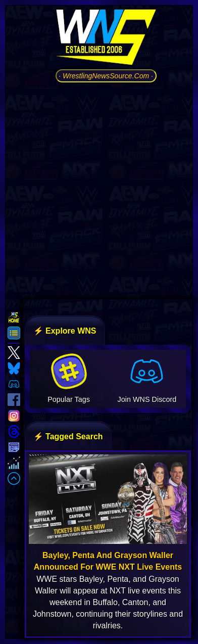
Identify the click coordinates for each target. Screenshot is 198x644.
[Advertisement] (99, 190)
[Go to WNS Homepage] (106, 39)
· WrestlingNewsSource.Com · (106, 76)
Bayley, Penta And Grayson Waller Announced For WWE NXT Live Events (108, 561)
